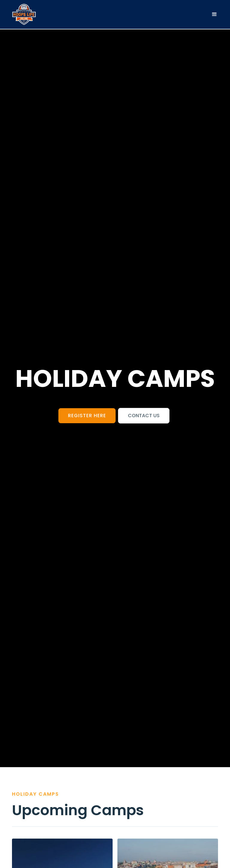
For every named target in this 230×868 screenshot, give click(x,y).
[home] (24, 14)
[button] (214, 14)
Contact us (144, 416)
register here (87, 416)
